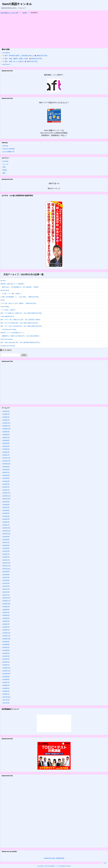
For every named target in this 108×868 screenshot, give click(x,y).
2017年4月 (6, 703)
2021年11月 (7, 566)
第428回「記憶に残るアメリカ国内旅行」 (13, 284)
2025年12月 (7, 423)
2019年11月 (7, 636)
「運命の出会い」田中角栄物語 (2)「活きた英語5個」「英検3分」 (20, 287)
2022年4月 (6, 551)
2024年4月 (6, 481)
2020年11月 (7, 601)
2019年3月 (6, 659)
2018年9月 (6, 677)
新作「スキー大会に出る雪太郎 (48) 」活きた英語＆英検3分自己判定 (21, 326)
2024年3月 (6, 484)
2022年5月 (6, 548)
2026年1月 (6, 420)
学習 (4, 167)
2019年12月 (7, 633)
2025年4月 (6, 446)
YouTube (6, 161)
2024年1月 (6, 490)
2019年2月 (6, 662)
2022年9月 (6, 537)
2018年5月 (6, 688)
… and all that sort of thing (8, 329)
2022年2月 (6, 557)
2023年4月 (6, 516)
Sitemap (5, 146)
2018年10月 (7, 674)
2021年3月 (6, 589)
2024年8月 (6, 470)
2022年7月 (6, 542)
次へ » (9, 350)
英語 (4, 173)
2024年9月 (6, 467)
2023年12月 (7, 493)
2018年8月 (6, 679)
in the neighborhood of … (8, 316)
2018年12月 (7, 668)
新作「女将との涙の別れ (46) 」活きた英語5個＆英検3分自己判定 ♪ (21, 342)
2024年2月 (6, 487)
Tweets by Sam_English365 (54, 858)
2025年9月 (6, 432)
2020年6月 (6, 615)
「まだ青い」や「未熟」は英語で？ (11, 294)
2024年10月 (7, 464)
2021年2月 (6, 592)
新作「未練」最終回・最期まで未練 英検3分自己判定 (22, 59)
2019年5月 (6, 653)
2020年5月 (6, 618)
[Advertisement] (54, 30)
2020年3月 (6, 624)
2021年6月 (6, 580)
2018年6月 (6, 685)
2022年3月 (6, 554)
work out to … (7, 64)
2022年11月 (7, 531)
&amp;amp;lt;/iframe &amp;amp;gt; (54, 723)
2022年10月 (7, 534)
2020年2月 (6, 627)
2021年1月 (6, 595)
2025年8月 (6, 435)
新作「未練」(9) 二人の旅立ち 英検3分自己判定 (20, 61)
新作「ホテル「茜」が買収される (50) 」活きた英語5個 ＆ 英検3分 (21, 320)
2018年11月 (7, 671)
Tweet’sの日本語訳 (9, 149)
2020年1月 (6, 630)
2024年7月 (6, 472)
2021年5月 (6, 583)
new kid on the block (7, 339)
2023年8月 (6, 505)
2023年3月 (6, 519)
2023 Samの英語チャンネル (52, 866)
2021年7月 (6, 577)
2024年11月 (7, 461)
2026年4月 (6, 411)
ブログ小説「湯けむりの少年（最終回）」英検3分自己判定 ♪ (19, 303)
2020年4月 (6, 621)
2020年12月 (7, 598)
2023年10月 (7, 499)
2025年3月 (6, 449)
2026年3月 (6, 414)
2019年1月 (6, 665)
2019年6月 (6, 650)
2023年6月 (6, 510)
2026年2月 (6, 417)
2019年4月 (6, 656)
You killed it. (7, 53)
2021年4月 (6, 586)
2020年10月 (7, 604)
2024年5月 (6, 478)
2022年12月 (7, 528)
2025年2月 (6, 452)
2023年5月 (6, 513)
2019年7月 (6, 647)
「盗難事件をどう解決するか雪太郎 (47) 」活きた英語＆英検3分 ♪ (20, 336)
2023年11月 (7, 496)
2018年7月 (6, 682)
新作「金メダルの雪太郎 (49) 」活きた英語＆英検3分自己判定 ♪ (20, 323)
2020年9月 (6, 607)
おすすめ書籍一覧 (8, 152)
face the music (5, 290)
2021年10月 (7, 569)
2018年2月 (6, 694)
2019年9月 (6, 642)
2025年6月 (6, 440)
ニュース (6, 164)
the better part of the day (8, 346)
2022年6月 (6, 545)
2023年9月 (6, 502)
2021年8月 (6, 575)
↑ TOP (105, 863)
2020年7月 (6, 612)
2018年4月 (6, 691)
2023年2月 (6, 522)
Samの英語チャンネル (17, 4)
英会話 (5, 170)
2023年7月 (6, 507)
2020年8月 (6, 610)
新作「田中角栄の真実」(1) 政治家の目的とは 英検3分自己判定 (25, 56)
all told (3, 300)
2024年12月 (7, 458)
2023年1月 (6, 525)
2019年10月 (7, 639)
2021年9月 (6, 572)
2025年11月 (7, 426)
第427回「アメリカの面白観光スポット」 (13, 333)
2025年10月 (7, 429)
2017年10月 (7, 697)
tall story (3, 281)
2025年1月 (6, 455)
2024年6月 (6, 475)
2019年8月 (6, 644)
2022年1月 (6, 560)
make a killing (5, 307)
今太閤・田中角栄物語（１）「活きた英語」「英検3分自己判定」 (20, 297)
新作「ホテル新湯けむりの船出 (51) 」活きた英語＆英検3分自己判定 (21, 313)
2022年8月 (6, 540)
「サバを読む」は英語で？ (9, 310)
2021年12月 (7, 563)
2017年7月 (6, 700)
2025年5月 (6, 443)
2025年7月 (6, 438)
